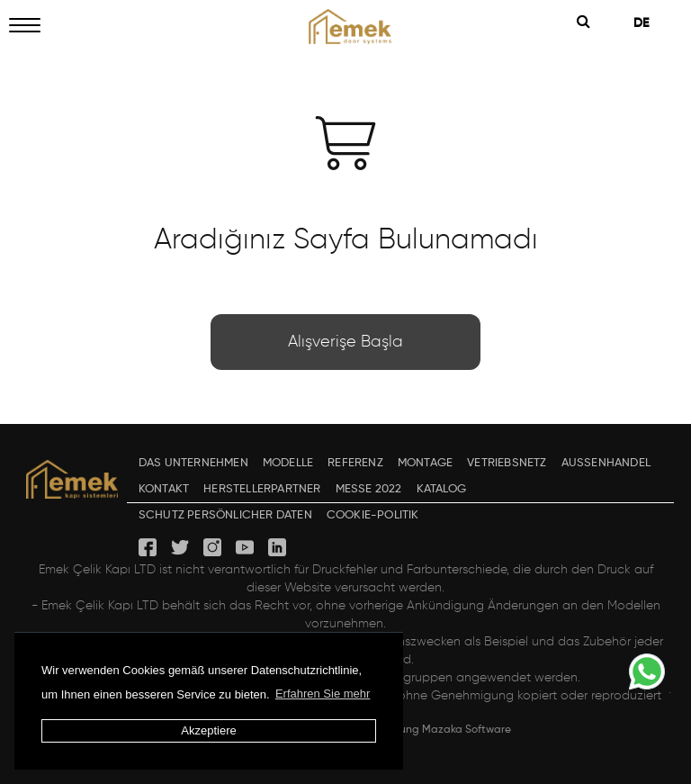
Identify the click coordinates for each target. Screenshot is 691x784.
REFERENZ (355, 463)
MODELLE (288, 463)
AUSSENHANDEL (606, 463)
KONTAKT (164, 489)
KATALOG (441, 489)
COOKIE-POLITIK (373, 515)
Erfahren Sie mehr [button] (323, 694)
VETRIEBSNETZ (507, 463)
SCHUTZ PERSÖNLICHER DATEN (225, 515)
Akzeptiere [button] (208, 730)
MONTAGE (425, 463)
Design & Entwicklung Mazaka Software (410, 730)
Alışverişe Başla (345, 342)
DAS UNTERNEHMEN (193, 463)
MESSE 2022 (369, 489)
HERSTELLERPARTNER (262, 489)
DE (647, 23)
